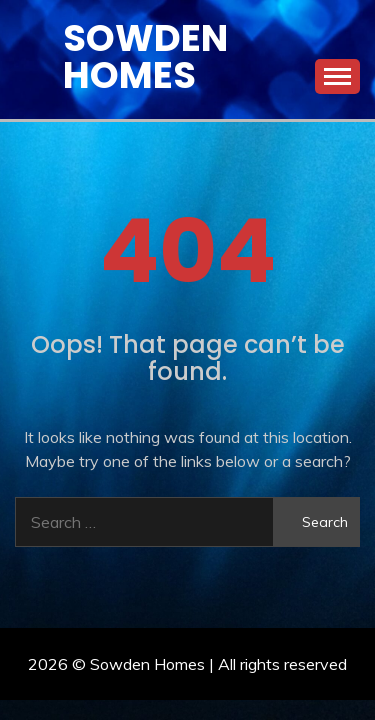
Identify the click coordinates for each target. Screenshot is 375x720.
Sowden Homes (145, 56)
